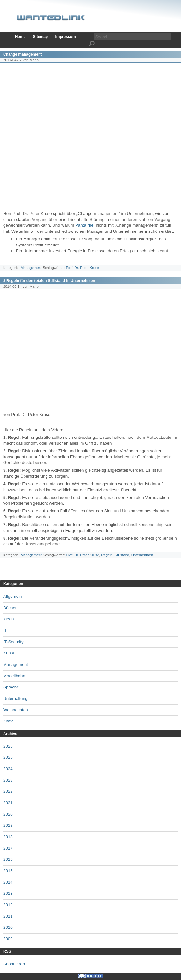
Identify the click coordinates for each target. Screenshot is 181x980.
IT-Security (13, 642)
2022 (8, 791)
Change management (22, 54)
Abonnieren (14, 964)
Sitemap (41, 37)
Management (31, 268)
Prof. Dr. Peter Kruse (82, 268)
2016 (8, 859)
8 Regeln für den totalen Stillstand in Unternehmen (49, 281)
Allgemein (13, 596)
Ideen (8, 619)
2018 (8, 837)
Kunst (9, 653)
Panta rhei (85, 225)
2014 (8, 882)
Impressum (66, 37)
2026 (8, 746)
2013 (8, 893)
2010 (8, 927)
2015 (8, 871)
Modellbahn (14, 676)
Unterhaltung (15, 698)
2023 (8, 780)
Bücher (10, 608)
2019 (8, 825)
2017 (8, 848)
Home (20, 37)
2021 (8, 803)
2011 (8, 916)
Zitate (8, 721)
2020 (8, 814)
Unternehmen (142, 555)
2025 (8, 757)
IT (5, 630)
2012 (8, 905)
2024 (8, 769)
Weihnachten (16, 710)
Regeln (107, 555)
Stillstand (122, 555)
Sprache (11, 687)
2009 (8, 939)
